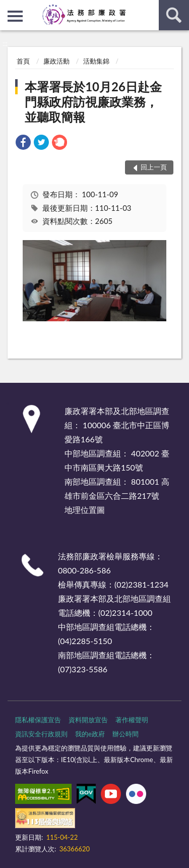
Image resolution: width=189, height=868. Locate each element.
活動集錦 (96, 61)
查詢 (174, 15)
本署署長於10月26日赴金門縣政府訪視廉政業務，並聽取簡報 (93, 102)
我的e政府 (90, 734)
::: (8, 8)
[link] (23, 143)
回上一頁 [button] (154, 167)
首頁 (23, 61)
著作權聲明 (132, 720)
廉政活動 (56, 61)
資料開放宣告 (88, 720)
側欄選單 (15, 16)
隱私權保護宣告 (38, 720)
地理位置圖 (85, 510)
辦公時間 (125, 734)
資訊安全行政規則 (41, 734)
